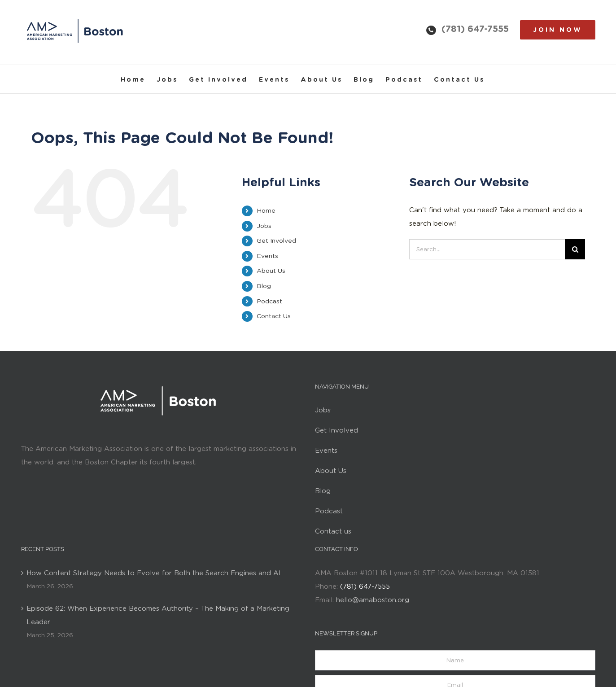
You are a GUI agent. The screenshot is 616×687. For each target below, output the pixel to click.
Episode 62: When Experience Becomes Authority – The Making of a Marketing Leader (158, 615)
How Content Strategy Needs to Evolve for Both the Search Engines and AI (154, 573)
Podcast (269, 301)
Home (266, 210)
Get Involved (276, 241)
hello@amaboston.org (373, 600)
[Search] (575, 249)
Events (267, 256)
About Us (271, 271)
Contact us (333, 531)
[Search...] (487, 249)
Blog (264, 286)
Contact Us (274, 316)
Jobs (264, 226)
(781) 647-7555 (475, 29)
